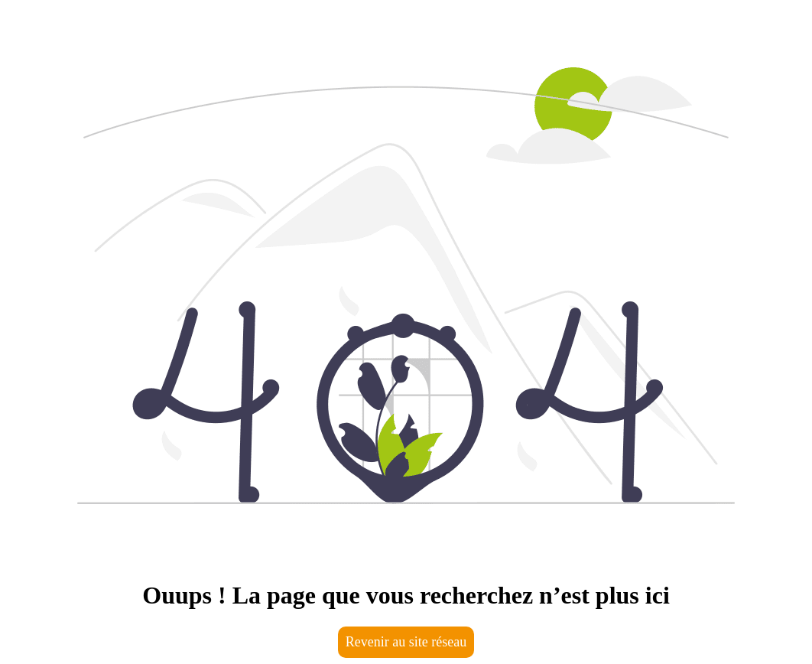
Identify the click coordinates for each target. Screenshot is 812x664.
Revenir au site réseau (406, 642)
